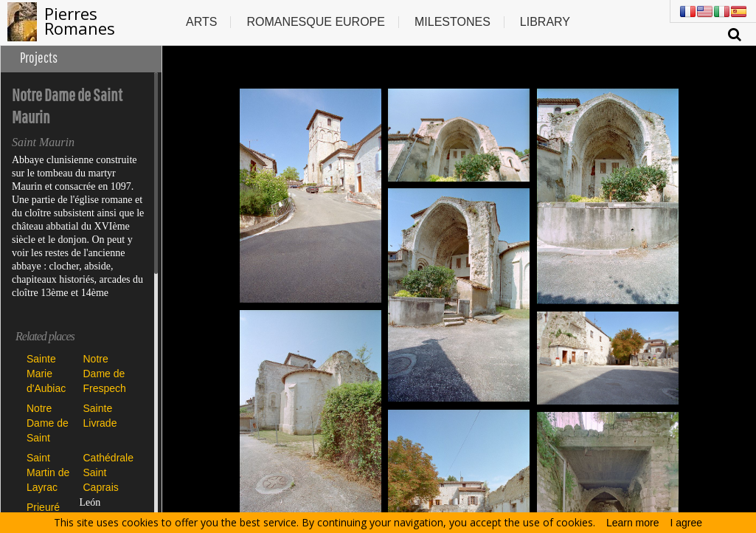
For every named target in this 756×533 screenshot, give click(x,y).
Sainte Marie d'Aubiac (46, 373)
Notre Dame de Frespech (105, 373)
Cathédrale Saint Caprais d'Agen (108, 472)
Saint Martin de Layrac (48, 472)
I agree (687, 523)
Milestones (452, 22)
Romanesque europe (316, 22)
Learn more (633, 523)
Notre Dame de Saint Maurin (48, 423)
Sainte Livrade (100, 416)
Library (545, 22)
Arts (201, 22)
